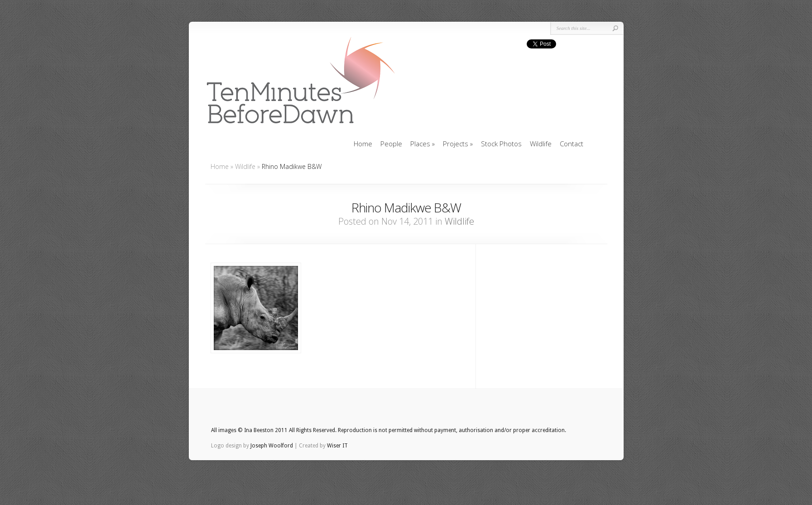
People (391, 144)
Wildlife (541, 144)
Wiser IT (337, 446)
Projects (458, 144)
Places (423, 144)
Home (363, 144)
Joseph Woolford (272, 446)
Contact (572, 144)
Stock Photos (501, 144)
